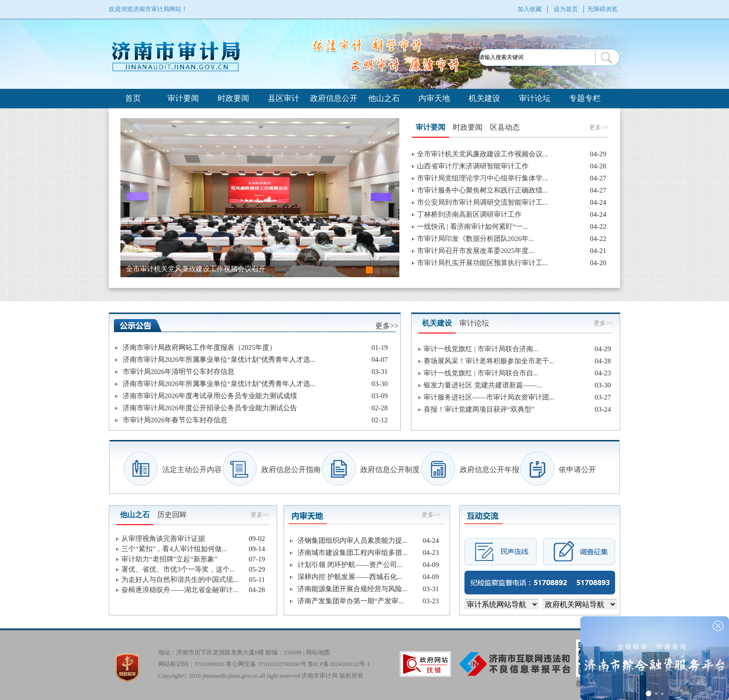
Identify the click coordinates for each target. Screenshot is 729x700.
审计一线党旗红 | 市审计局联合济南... (481, 349)
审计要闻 (183, 98)
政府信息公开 (334, 98)
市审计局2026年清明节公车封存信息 (179, 372)
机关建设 (484, 98)
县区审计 (284, 98)
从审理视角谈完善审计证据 (163, 539)
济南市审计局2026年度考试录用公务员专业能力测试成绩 (210, 396)
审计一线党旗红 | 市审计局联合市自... (481, 373)
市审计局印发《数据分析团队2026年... (475, 239)
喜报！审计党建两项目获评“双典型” (479, 409)
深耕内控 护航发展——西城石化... (350, 577)
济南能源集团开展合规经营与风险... (352, 589)
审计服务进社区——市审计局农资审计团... (489, 397)
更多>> (599, 127)
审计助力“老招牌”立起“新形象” (169, 559)
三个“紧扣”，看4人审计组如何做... (174, 549)
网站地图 (318, 652)
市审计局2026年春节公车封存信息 (175, 420)
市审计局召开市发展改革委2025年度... (475, 251)
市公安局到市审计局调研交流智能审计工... (482, 202)
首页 (133, 98)
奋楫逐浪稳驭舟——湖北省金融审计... (180, 590)
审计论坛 (535, 98)
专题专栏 (585, 98)
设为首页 (566, 9)
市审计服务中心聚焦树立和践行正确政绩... (482, 190)
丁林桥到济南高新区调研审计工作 (469, 214)
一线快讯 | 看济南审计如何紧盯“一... (472, 227)
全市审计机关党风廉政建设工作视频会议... (482, 154)
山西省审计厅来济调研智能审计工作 (473, 166)
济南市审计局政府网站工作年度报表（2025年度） (199, 347)
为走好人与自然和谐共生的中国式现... (180, 580)
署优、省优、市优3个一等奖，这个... (178, 569)
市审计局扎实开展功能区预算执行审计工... (482, 263)
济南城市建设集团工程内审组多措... (352, 553)
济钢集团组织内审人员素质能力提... (352, 540)
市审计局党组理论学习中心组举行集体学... (482, 178)
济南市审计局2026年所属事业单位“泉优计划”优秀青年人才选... (219, 360)
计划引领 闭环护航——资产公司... (350, 565)
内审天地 (434, 98)
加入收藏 (530, 9)
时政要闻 (233, 98)
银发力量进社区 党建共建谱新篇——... (483, 385)
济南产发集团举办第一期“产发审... (351, 601)
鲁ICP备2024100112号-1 (339, 664)
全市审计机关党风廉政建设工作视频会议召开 (196, 269)
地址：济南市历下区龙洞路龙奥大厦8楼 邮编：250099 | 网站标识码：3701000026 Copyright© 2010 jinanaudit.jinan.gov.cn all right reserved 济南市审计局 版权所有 (264, 658)
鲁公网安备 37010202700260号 (266, 664)
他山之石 (384, 98)
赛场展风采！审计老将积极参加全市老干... (489, 361)
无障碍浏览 (602, 9)
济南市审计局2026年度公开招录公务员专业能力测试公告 (210, 408)
